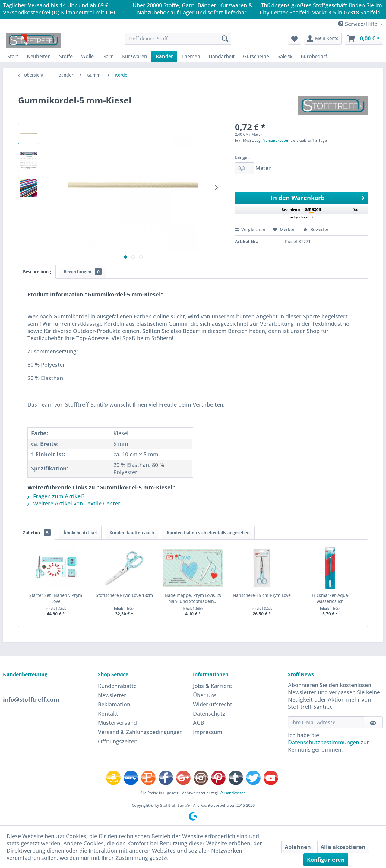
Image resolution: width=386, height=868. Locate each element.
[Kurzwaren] (135, 56)
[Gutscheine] (256, 56)
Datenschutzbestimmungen (324, 742)
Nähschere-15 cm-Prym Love (262, 595)
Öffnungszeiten (118, 741)
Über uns (205, 695)
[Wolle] (87, 56)
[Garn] (108, 56)
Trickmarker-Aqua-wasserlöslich (330, 598)
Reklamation (114, 704)
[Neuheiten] (39, 56)
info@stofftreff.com (31, 699)
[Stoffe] (66, 56)
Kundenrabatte (117, 686)
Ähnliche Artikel (80, 532)
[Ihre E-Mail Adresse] (326, 722)
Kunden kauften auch (132, 532)
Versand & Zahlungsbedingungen (140, 732)
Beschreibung (37, 272)
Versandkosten (233, 793)
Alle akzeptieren (343, 847)
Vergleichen (250, 229)
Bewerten (316, 229)
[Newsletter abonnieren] (373, 722)
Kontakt (108, 714)
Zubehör (37, 532)
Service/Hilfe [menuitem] (358, 24)
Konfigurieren (326, 860)
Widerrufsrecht (213, 704)
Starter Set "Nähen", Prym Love (56, 598)
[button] (301, 212)
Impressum (208, 732)
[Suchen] (225, 39)
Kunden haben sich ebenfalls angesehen (208, 532)
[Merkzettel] (294, 39)
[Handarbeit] (222, 56)
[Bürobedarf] (314, 56)
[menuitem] (178, 39)
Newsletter (112, 695)
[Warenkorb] (364, 39)
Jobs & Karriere (212, 686)
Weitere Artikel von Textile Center (74, 503)
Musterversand (117, 723)
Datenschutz (209, 714)
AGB (199, 723)
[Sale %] (285, 56)
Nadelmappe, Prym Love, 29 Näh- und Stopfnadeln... (193, 598)
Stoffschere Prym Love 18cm (124, 595)
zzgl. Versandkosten (272, 140)
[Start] (13, 56)
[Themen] (191, 56)
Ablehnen (298, 847)
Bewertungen (83, 272)
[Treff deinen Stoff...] (178, 39)
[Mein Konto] (323, 39)
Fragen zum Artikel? (56, 496)
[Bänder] (164, 56)
